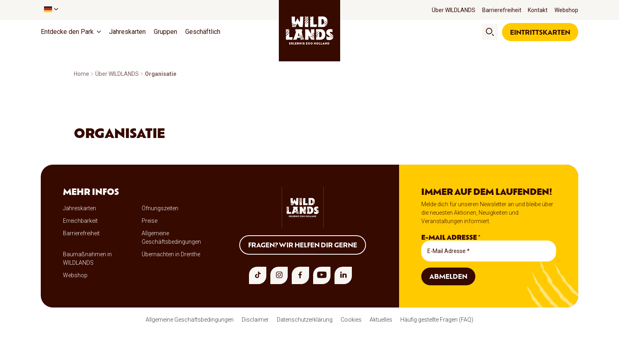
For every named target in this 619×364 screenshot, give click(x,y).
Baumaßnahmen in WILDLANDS (87, 258)
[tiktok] (258, 275)
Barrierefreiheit (502, 10)
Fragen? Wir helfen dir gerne (303, 245)
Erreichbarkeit (80, 221)
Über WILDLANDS (454, 10)
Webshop (566, 10)
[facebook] (300, 275)
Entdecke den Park (67, 32)
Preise (150, 221)
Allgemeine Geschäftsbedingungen (171, 237)
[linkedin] (343, 275)
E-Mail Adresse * (451, 237)
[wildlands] (309, 31)
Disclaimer (255, 320)
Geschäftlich (203, 32)
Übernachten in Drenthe (171, 254)
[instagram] (279, 275)
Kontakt (538, 10)
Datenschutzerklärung (305, 320)
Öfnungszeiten (160, 208)
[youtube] (322, 275)
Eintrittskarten (540, 32)
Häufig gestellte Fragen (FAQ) (437, 320)
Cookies (351, 320)
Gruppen (165, 32)
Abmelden (448, 276)
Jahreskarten (127, 32)
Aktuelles (381, 320)
